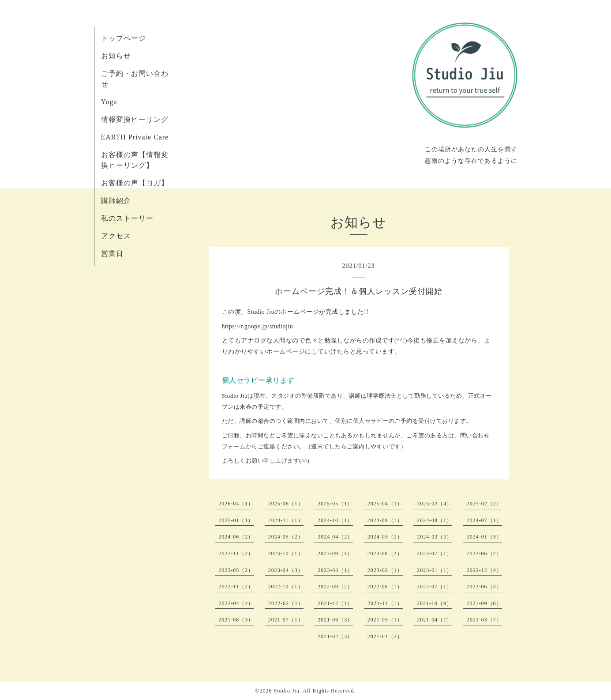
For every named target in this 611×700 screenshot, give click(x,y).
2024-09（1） (385, 520)
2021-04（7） (435, 620)
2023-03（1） (335, 570)
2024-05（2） (286, 537)
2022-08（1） (385, 587)
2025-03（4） (435, 504)
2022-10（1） (286, 587)
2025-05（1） (335, 504)
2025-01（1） (236, 520)
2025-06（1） (286, 504)
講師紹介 (116, 201)
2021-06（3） (335, 620)
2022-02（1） (286, 603)
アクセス (116, 236)
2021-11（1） (385, 603)
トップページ (124, 38)
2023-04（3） (286, 570)
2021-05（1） (385, 620)
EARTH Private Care (135, 137)
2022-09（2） (335, 587)
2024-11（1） (286, 520)
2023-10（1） (286, 553)
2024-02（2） (435, 537)
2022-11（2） (236, 587)
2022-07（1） (435, 587)
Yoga (109, 102)
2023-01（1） (435, 570)
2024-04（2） (335, 537)
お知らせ (116, 56)
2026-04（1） (236, 504)
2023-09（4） (335, 553)
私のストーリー (127, 218)
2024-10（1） (335, 520)
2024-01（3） (484, 537)
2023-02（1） (385, 570)
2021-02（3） (335, 636)
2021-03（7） (484, 620)
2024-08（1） (435, 520)
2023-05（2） (236, 570)
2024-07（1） (484, 520)
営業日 (112, 254)
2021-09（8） (484, 603)
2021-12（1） (335, 603)
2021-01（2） (385, 636)
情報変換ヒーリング (135, 119)
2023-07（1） (435, 553)
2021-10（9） (435, 603)
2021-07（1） (286, 620)
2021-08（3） (236, 620)
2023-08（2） (385, 553)
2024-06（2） (236, 537)
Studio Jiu (287, 691)
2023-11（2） (236, 553)
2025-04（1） (385, 504)
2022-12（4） (484, 570)
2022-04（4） (236, 603)
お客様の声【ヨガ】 (135, 183)
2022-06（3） (484, 587)
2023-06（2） (484, 553)
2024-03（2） (385, 537)
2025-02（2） (484, 504)
